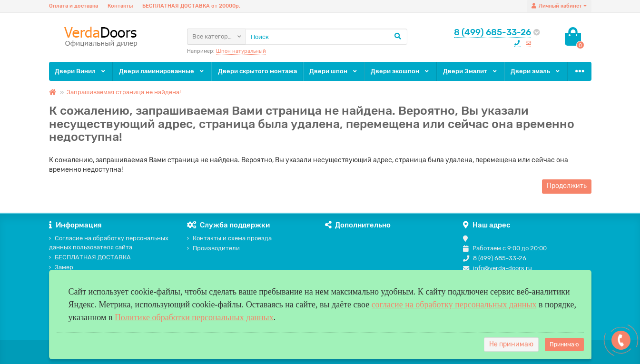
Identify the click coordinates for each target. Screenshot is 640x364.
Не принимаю (511, 344)
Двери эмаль (536, 71)
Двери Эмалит (471, 71)
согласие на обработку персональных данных (454, 305)
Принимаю (564, 344)
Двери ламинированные (162, 71)
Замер (61, 267)
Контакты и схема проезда (229, 238)
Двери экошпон (400, 71)
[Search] (326, 37)
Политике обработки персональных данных (194, 317)
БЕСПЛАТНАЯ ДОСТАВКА (90, 257)
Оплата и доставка (74, 6)
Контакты (120, 6)
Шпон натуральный (241, 51)
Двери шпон (334, 71)
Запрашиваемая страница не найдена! (124, 92)
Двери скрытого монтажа (257, 71)
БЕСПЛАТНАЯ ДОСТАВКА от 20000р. (191, 6)
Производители (213, 248)
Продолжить (567, 186)
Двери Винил (81, 71)
